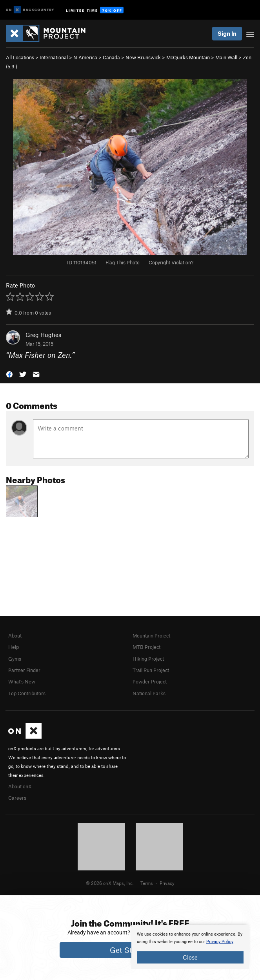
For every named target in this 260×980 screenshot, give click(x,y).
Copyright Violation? (171, 262)
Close (190, 957)
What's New (22, 681)
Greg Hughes (43, 335)
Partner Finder (24, 670)
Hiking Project (148, 659)
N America (85, 57)
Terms (147, 883)
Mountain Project (151, 636)
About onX (20, 786)
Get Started (130, 950)
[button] (9, 373)
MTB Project (146, 647)
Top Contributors (27, 693)
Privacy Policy (220, 942)
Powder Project (150, 681)
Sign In (227, 33)
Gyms (15, 659)
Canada (111, 57)
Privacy (167, 883)
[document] (190, 947)
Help (14, 647)
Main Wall (226, 57)
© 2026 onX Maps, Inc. (110, 883)
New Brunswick (143, 57)
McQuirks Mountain (188, 57)
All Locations (20, 57)
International (54, 57)
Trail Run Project (151, 670)
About (15, 636)
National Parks (149, 693)
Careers (17, 798)
